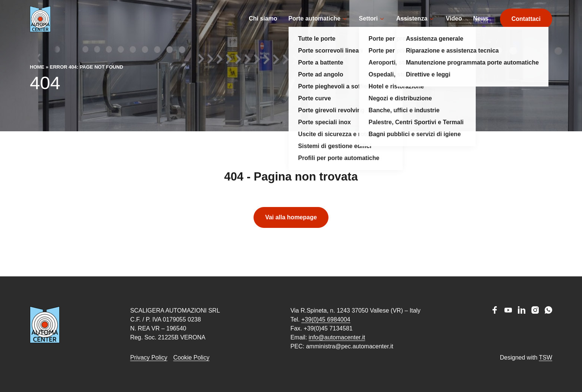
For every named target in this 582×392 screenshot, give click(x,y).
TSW (545, 357)
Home (37, 78)
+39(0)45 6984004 (326, 319)
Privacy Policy (149, 357)
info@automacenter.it (337, 337)
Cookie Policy (191, 357)
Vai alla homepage (291, 228)
